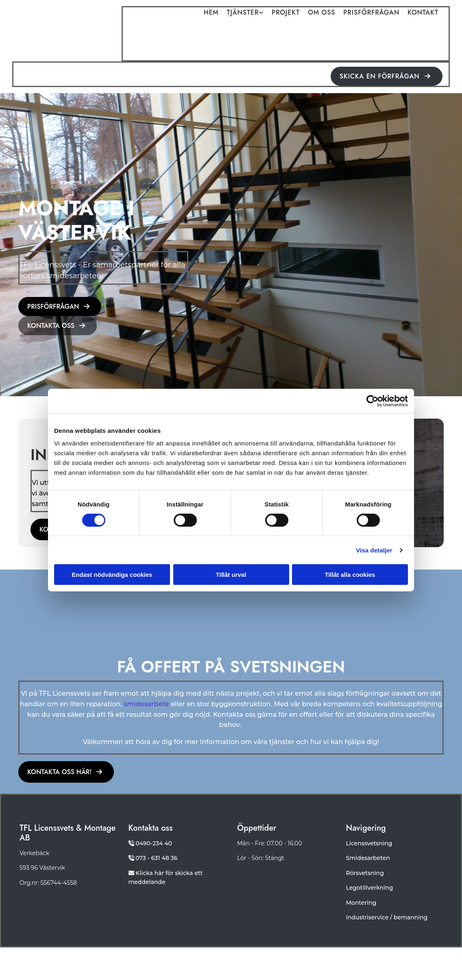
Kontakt (423, 13)
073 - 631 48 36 (156, 858)
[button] (387, 76)
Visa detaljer (374, 550)
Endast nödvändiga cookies (112, 575)
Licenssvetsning (369, 843)
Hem (211, 13)
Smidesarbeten (368, 858)
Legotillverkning (370, 888)
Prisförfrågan (371, 13)
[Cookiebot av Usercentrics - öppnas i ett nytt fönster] (372, 401)
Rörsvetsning (365, 873)
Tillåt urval (231, 575)
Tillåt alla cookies (350, 575)
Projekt (286, 13)
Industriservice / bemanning (387, 917)
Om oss (321, 13)
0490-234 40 (154, 843)
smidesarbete (146, 704)
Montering (361, 903)
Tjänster (243, 13)
